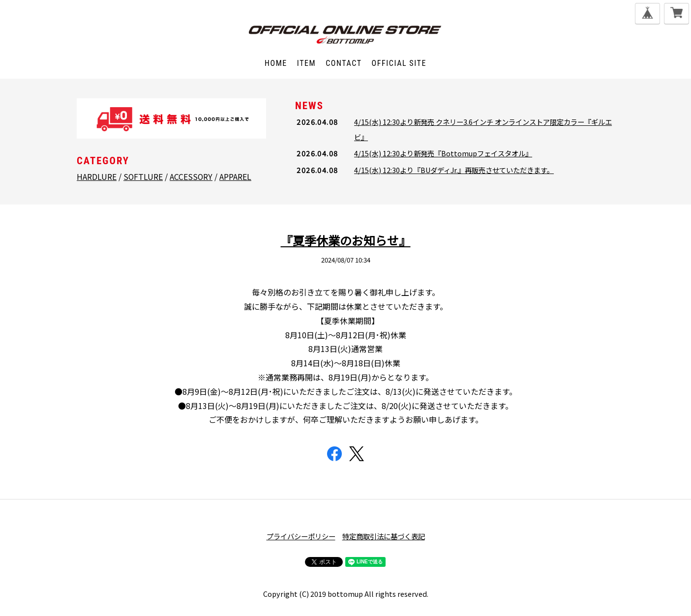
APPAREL (235, 177)
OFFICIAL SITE (399, 63)
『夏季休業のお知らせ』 (346, 240)
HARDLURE (97, 177)
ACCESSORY (191, 177)
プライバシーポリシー (301, 536)
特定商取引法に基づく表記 (384, 536)
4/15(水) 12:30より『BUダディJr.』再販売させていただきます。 (454, 170)
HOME (275, 63)
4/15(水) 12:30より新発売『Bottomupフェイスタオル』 (443, 153)
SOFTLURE (143, 177)
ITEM (306, 63)
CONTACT (344, 63)
